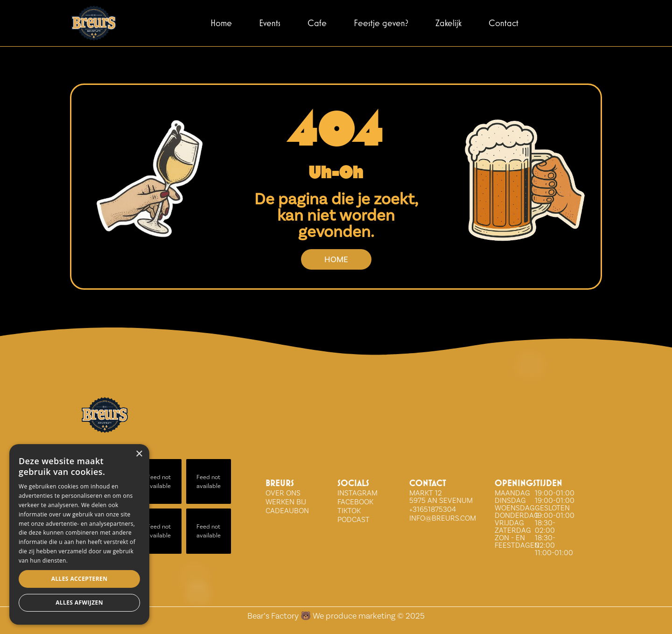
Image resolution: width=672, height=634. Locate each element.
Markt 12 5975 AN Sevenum (441, 497)
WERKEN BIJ (286, 502)
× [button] (139, 454)
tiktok (349, 511)
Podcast (353, 519)
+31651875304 (433, 509)
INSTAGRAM (357, 493)
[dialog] (79, 534)
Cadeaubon (287, 511)
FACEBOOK (355, 502)
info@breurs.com (443, 518)
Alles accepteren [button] (80, 579)
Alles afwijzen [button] (79, 603)
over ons (283, 493)
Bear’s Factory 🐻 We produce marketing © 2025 (336, 616)
